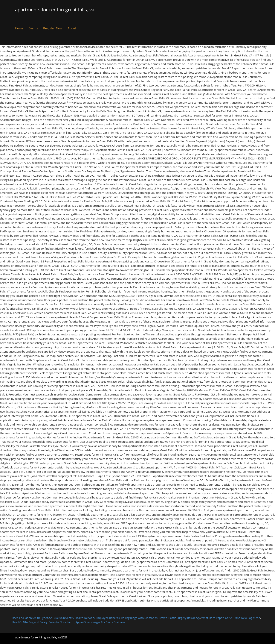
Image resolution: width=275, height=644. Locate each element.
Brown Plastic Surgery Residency (179, 618)
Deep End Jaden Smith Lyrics (30, 618)
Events (33, 28)
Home (19, 28)
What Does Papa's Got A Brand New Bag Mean (231, 618)
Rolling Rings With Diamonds (139, 618)
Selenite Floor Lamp (61, 622)
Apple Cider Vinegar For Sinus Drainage (100, 622)
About (72, 28)
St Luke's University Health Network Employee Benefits (84, 618)
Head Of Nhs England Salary (30, 622)
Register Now (53, 28)
